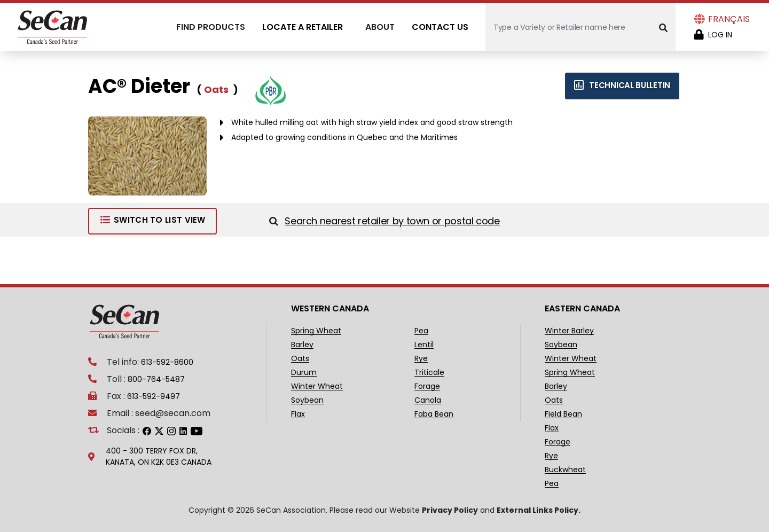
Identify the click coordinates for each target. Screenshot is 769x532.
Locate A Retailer (303, 27)
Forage (427, 386)
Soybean (307, 400)
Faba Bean (434, 414)
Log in (720, 35)
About (380, 27)
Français (729, 19)
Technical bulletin (622, 85)
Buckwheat (565, 470)
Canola (428, 400)
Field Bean (563, 414)
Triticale (429, 373)
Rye (421, 359)
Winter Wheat (317, 386)
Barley (302, 345)
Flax (298, 414)
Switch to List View (152, 220)
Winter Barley (569, 331)
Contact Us (440, 27)
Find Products (211, 27)
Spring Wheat (316, 331)
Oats (300, 359)
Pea (421, 331)
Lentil (424, 345)
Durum (304, 373)
